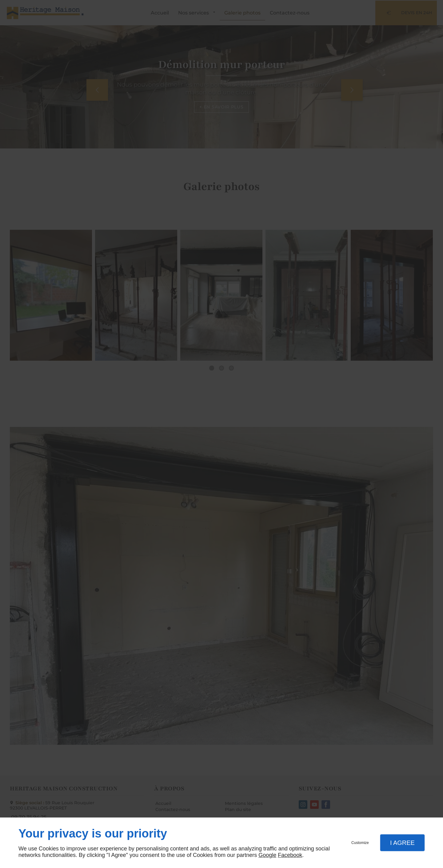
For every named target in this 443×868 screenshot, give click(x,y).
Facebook (290, 855)
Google (267, 855)
